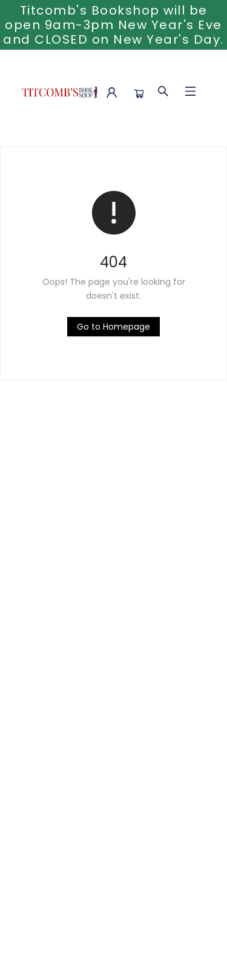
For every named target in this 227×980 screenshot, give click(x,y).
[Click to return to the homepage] (113, 327)
